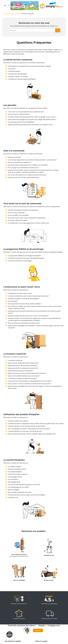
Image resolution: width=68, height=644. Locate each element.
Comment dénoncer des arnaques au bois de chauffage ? (27, 495)
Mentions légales (14, 490)
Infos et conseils (41, 641)
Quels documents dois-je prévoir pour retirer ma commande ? (28, 316)
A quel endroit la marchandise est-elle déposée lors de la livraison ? (30, 381)
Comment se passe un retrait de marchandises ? (24, 299)
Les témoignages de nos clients (18, 487)
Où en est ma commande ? (17, 213)
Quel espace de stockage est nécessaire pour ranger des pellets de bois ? (32, 119)
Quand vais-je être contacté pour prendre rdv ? (23, 368)
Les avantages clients (15, 477)
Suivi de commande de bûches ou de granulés (23, 210)
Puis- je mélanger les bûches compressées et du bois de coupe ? (29, 429)
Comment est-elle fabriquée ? (18, 74)
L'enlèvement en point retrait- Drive (20, 293)
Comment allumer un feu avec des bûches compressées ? (27, 426)
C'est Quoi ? (12, 69)
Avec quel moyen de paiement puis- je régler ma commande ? (28, 165)
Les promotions (13, 479)
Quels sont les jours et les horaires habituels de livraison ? (27, 373)
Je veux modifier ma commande (18, 215)
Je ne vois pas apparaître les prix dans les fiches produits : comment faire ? (32, 160)
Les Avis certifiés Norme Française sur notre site (24, 485)
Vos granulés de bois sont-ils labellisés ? (21, 122)
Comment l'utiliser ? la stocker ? (18, 76)
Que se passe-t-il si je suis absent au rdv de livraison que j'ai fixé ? (29, 384)
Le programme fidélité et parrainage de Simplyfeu (24, 256)
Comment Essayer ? (14, 71)
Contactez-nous (13, 497)
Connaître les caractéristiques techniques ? (22, 79)
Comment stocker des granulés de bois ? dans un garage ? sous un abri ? (32, 117)
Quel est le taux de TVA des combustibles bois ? (24, 177)
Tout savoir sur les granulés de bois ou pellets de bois (26, 112)
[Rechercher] (58, 30)
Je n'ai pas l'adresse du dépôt (18, 220)
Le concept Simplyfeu (15, 472)
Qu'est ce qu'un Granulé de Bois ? (19, 114)
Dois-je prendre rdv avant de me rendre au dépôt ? (25, 304)
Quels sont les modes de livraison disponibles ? (23, 363)
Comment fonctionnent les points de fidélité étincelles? (26, 258)
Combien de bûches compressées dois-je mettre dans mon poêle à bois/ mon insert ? (36, 424)
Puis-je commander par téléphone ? (20, 162)
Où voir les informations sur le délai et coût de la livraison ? (27, 175)
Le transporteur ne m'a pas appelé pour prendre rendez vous (28, 223)
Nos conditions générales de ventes (20, 492)
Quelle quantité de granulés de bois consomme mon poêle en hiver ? (31, 125)
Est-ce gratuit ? (13, 301)
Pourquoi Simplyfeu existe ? (17, 469)
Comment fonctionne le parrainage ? (20, 261)
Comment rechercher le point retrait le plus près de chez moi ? (29, 296)
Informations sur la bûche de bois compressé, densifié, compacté (29, 66)
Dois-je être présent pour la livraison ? (21, 371)
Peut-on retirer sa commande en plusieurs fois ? (24, 323)
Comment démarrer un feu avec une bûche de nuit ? (25, 431)
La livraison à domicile (15, 360)
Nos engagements (14, 482)
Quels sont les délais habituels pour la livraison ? (24, 376)
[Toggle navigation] (9, 6)
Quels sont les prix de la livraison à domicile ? (23, 366)
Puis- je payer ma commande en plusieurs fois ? (24, 168)
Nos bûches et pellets (13, 641)
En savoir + (38, 630)
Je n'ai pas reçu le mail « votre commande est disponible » (27, 218)
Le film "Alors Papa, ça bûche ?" (18, 474)
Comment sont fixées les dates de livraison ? (22, 378)
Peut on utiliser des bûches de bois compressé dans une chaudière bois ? (32, 434)
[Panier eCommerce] (5, 6)
